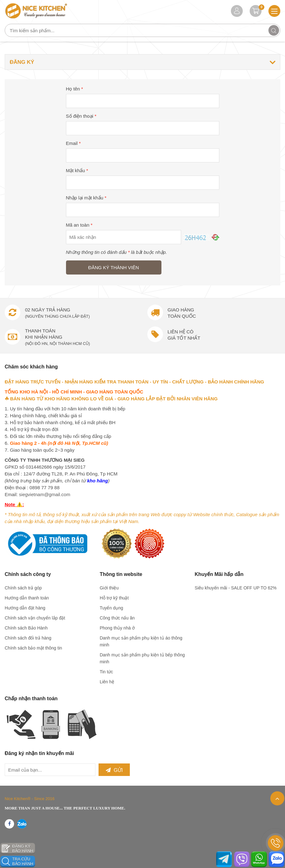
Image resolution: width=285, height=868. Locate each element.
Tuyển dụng (112, 608)
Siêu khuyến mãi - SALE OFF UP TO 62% (236, 588)
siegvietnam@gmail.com (45, 494)
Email (74, 143)
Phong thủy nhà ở (117, 628)
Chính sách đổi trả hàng (28, 638)
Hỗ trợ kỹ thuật (114, 598)
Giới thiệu (109, 588)
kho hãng (97, 481)
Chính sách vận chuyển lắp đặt (35, 618)
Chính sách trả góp (23, 588)
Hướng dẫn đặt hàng (25, 608)
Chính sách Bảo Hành (26, 628)
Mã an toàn (79, 225)
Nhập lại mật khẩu (86, 198)
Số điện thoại (81, 116)
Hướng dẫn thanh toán (27, 598)
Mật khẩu (77, 170)
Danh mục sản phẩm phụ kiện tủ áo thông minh (141, 641)
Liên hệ (107, 682)
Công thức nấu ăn (117, 618)
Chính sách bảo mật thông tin (33, 648)
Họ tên (75, 89)
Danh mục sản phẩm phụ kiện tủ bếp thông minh (142, 658)
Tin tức (107, 672)
